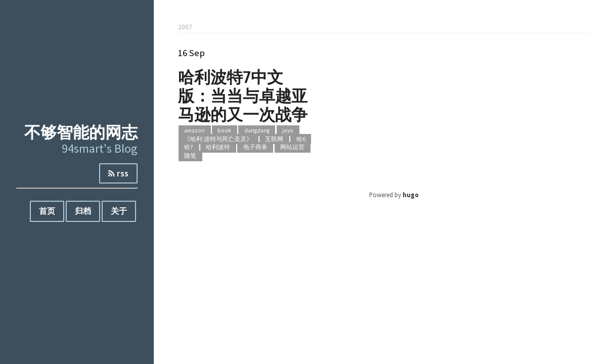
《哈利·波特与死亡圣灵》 (218, 139)
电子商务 (255, 148)
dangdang (257, 130)
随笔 (190, 156)
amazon (194, 130)
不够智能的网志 (81, 132)
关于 (119, 211)
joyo (288, 130)
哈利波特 (218, 148)
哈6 (301, 139)
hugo (411, 195)
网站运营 (292, 148)
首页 (47, 211)
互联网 (274, 139)
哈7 (189, 148)
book (224, 130)
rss (118, 173)
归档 (83, 211)
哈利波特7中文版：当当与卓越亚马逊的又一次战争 (243, 95)
